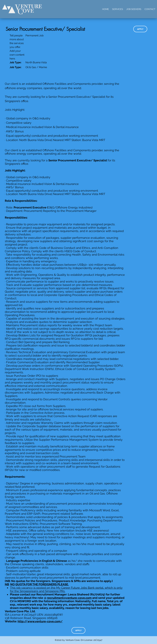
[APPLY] (140, 29)
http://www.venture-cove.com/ (40, 621)
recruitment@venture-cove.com (69, 598)
